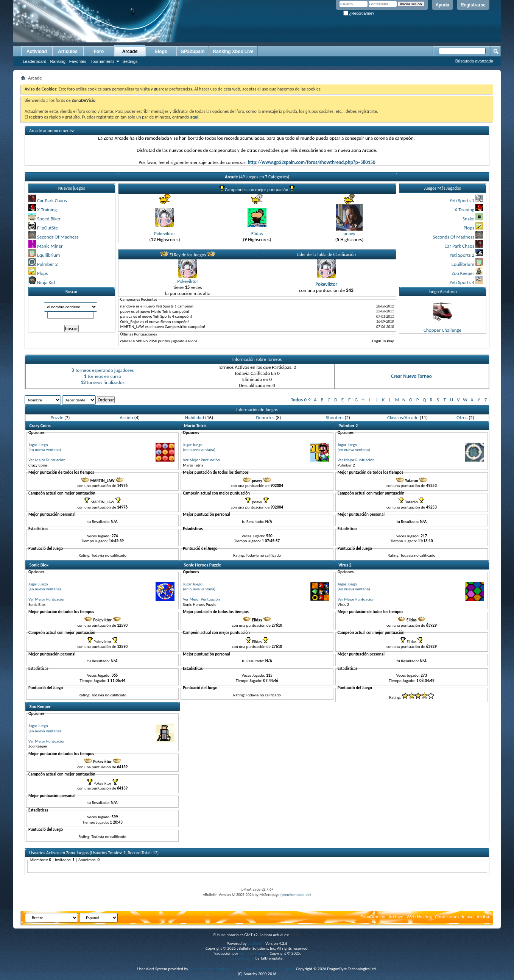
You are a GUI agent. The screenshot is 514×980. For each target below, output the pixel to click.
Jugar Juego (38, 445)
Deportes (265, 417)
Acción (126, 417)
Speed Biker (49, 219)
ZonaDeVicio (373, 917)
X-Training (47, 210)
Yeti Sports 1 (462, 201)
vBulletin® (256, 943)
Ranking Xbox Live (233, 51)
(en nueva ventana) (45, 450)
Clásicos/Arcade (403, 417)
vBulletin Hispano (254, 953)
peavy (349, 233)
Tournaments (103, 61)
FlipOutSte (48, 228)
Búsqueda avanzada (474, 61)
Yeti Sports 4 (462, 282)
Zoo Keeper (463, 273)
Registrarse (473, 5)
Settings (130, 61)
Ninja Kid (46, 282)
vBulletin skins (243, 958)
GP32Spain (192, 51)
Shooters (335, 417)
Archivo (396, 917)
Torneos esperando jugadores (103, 370)
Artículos (68, 51)
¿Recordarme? (359, 13)
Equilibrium (48, 255)
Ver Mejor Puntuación (47, 460)
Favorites (78, 61)
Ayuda (442, 5)
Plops (42, 273)
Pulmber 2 (47, 264)
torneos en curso (103, 376)
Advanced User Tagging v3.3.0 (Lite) (219, 969)
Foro (99, 51)
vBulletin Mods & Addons (273, 969)
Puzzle (57, 417)
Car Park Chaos (52, 201)
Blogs (161, 51)
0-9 (307, 400)
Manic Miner (50, 246)
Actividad (37, 51)
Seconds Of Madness (58, 237)
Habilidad (195, 417)
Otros (462, 417)
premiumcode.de (296, 895)
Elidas (257, 233)
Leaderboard (34, 61)
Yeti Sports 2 (462, 255)
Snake (468, 219)
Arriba (483, 917)
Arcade (130, 51)
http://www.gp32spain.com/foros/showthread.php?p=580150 (311, 162)
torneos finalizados (103, 382)
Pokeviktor (165, 233)
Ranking (58, 61)
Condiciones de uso (454, 917)
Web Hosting (419, 917)
